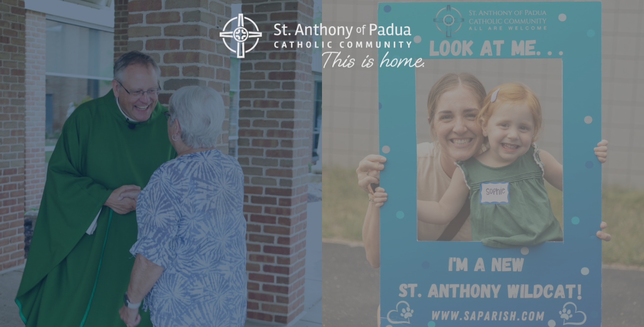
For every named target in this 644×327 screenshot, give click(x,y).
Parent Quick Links (529, 189)
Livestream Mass (207, 189)
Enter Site (100, 189)
